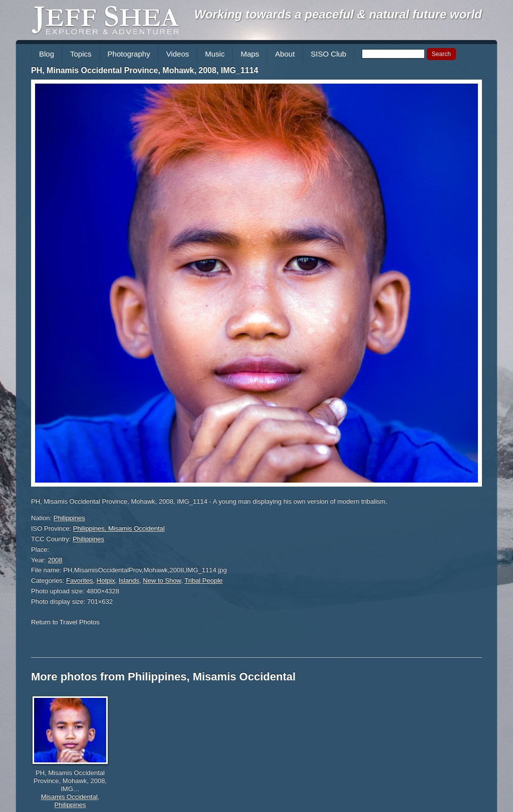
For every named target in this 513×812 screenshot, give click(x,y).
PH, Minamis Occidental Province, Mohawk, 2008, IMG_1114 (145, 70)
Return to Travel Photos (65, 622)
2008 (55, 560)
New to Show (162, 580)
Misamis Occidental (69, 797)
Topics (81, 54)
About (285, 54)
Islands (129, 580)
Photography (129, 54)
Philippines (69, 518)
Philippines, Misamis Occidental (119, 528)
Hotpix (106, 580)
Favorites (79, 580)
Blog (47, 54)
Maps (250, 54)
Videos (178, 54)
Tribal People (203, 580)
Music (215, 54)
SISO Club (328, 54)
